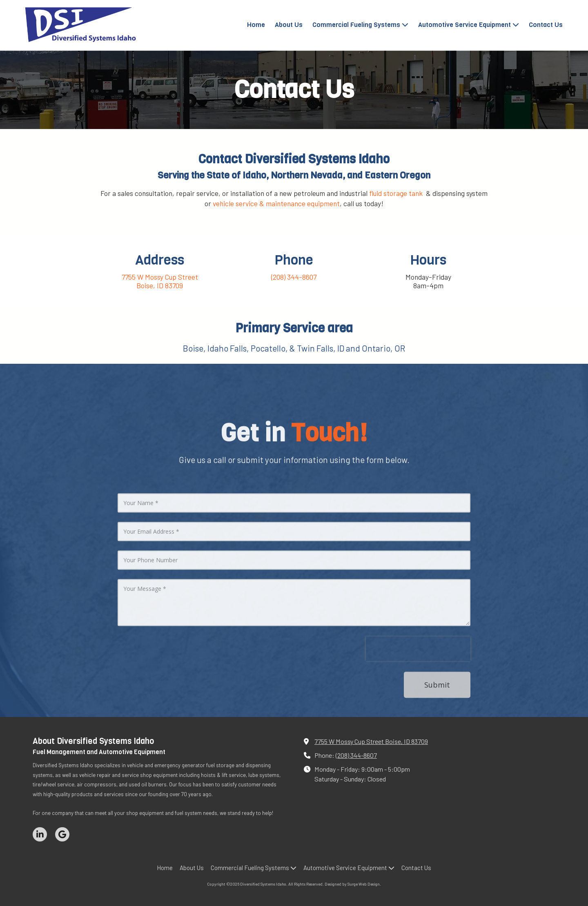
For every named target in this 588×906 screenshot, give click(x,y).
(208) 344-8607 (356, 755)
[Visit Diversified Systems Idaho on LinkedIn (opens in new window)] (40, 834)
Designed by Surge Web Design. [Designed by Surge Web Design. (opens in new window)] (353, 884)
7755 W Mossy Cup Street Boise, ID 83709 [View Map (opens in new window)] (371, 741)
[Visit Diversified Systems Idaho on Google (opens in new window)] (62, 834)
